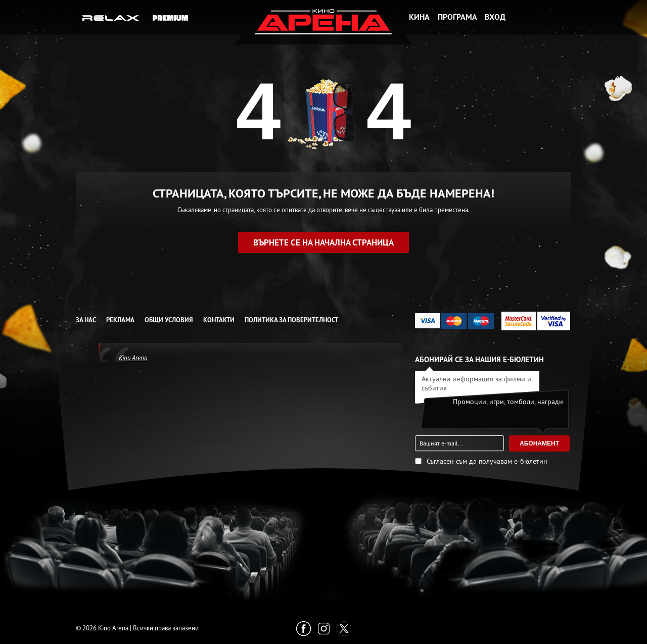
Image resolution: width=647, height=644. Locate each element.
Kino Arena (133, 358)
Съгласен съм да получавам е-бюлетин (487, 461)
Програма (457, 17)
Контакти (219, 320)
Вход (495, 17)
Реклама (120, 320)
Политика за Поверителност (291, 320)
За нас (86, 320)
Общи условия (169, 320)
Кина (419, 17)
